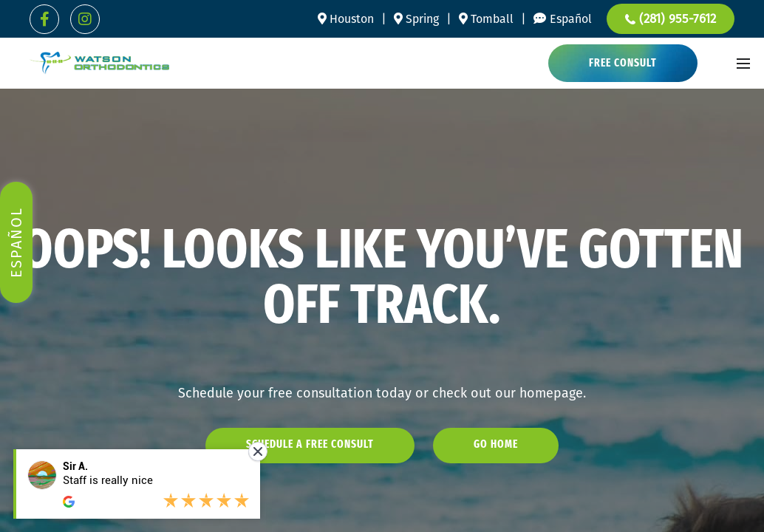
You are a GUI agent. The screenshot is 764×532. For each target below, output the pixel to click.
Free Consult (623, 64)
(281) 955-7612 (671, 19)
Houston (346, 19)
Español (571, 19)
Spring (416, 19)
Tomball (486, 19)
